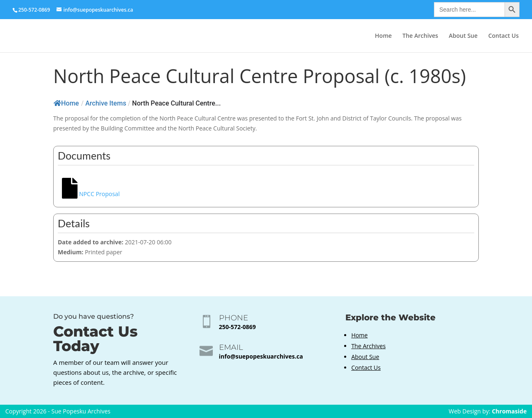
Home (383, 36)
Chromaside (509, 411)
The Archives (420, 36)
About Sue (463, 36)
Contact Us (504, 36)
